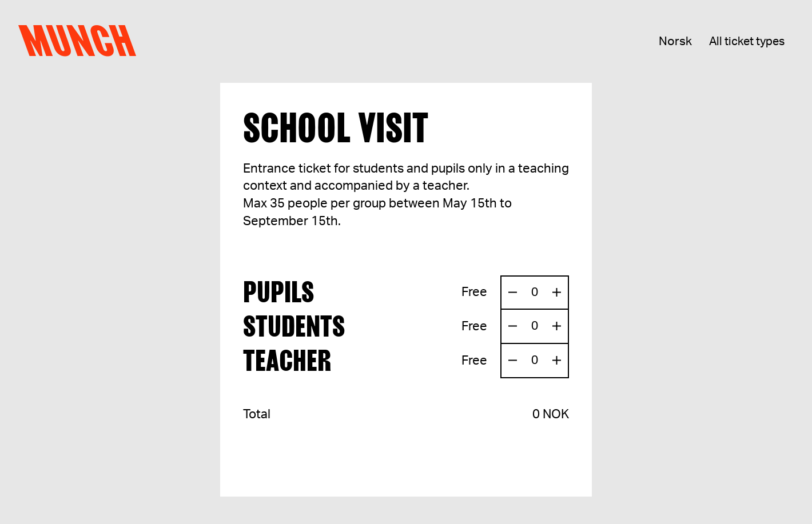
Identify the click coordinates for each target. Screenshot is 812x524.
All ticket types (747, 42)
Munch (83, 41)
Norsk (675, 41)
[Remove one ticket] (512, 293)
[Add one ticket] (557, 293)
